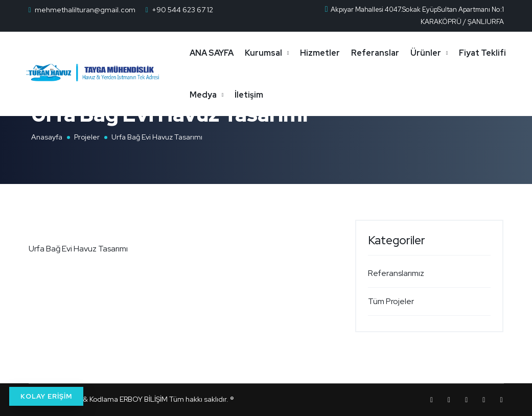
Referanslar (384, 53)
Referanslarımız (396, 273)
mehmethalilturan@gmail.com (85, 10)
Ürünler (435, 53)
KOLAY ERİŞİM (46, 396)
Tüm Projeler (391, 301)
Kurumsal (273, 53)
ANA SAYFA (221, 53)
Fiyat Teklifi (222, 95)
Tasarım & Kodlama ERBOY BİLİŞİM (111, 399)
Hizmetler (329, 53)
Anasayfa (47, 137)
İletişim (316, 95)
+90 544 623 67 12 (182, 10)
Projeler (87, 137)
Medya (271, 95)
